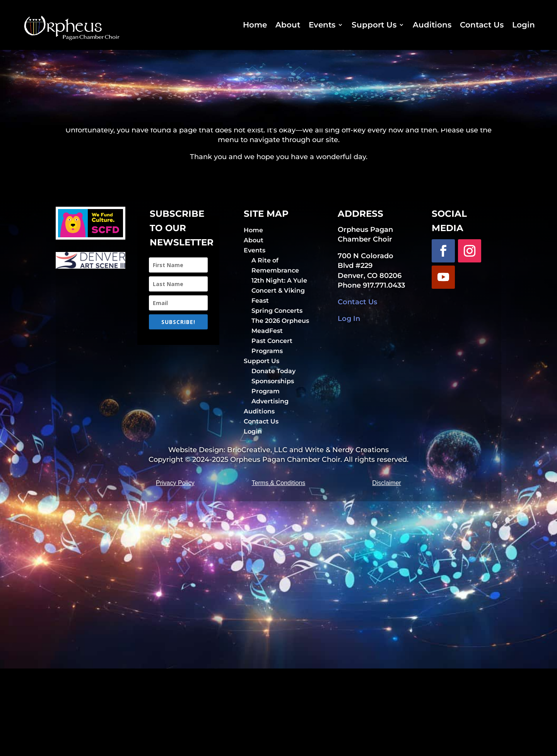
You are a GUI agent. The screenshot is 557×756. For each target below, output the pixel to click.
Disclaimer (387, 570)
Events (322, 25)
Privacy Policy (175, 570)
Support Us (374, 25)
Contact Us (482, 25)
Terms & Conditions (279, 570)
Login (524, 25)
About (288, 25)
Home (255, 25)
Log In (349, 396)
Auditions (432, 25)
